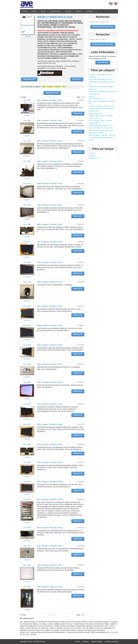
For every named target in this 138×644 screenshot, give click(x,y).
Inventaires (89, 11)
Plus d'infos (77, 79)
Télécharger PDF (29, 79)
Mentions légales (97, 642)
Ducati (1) (92, 153)
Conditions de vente (111, 642)
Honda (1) (92, 156)
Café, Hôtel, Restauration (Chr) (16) (101, 79)
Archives (78, 11)
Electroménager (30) (96, 99)
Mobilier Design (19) (95, 113)
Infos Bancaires (56, 11)
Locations (85, 642)
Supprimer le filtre (52, 93)
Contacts (68, 11)
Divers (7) (92, 96)
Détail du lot (78, 113)
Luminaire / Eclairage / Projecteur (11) (101, 106)
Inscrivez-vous (103, 62)
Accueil (25, 11)
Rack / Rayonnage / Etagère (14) (100, 125)
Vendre (43, 11)
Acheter (34, 11)
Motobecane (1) (94, 158)
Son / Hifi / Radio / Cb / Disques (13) (101, 128)
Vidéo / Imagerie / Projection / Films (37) (102, 135)
